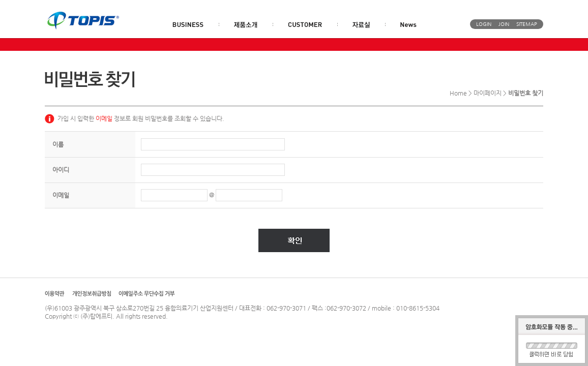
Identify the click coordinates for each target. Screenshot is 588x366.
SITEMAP (527, 24)
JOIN (504, 24)
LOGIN (484, 24)
